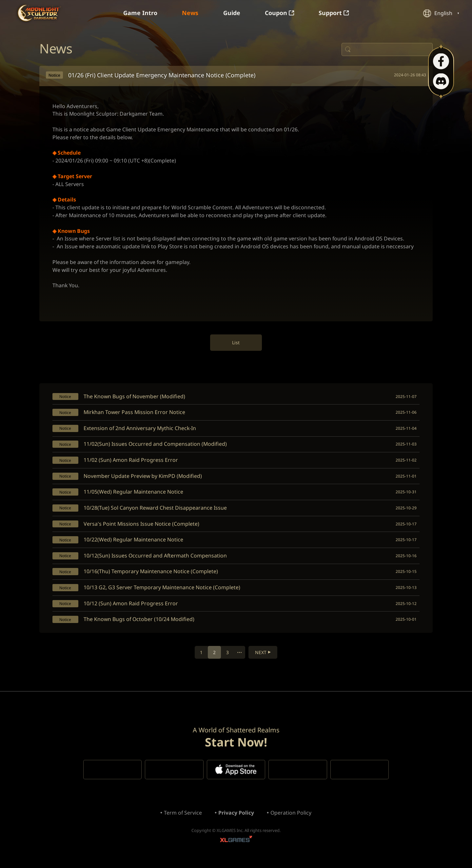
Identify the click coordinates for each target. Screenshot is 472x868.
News (190, 13)
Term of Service (183, 819)
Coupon (280, 13)
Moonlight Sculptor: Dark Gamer (39, 13)
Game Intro (140, 13)
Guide (232, 13)
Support (334, 13)
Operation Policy (291, 819)
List (236, 345)
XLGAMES (236, 847)
